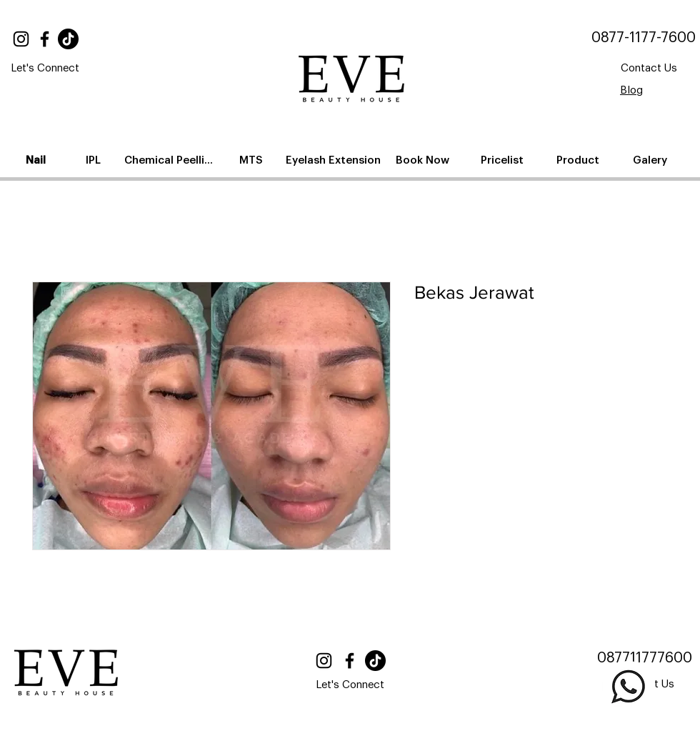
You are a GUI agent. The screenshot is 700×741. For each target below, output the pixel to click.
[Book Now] (424, 160)
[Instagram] (21, 39)
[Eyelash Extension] (335, 160)
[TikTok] (68, 39)
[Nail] (37, 160)
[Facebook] (45, 39)
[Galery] (651, 160)
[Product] (579, 160)
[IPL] (94, 160)
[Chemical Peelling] (172, 160)
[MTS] (252, 160)
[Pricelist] (504, 160)
